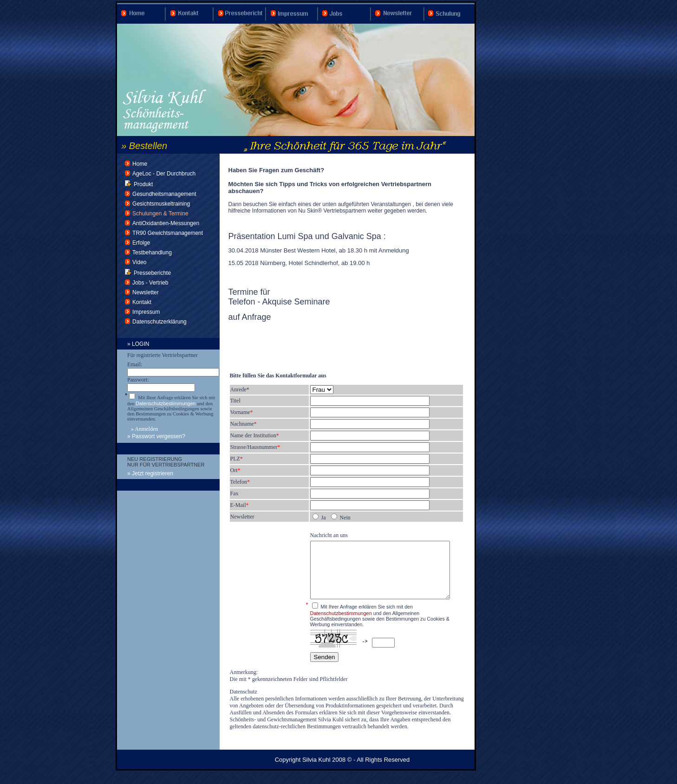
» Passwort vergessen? (156, 436)
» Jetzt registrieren (150, 473)
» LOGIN (138, 344)
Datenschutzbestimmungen (166, 403)
